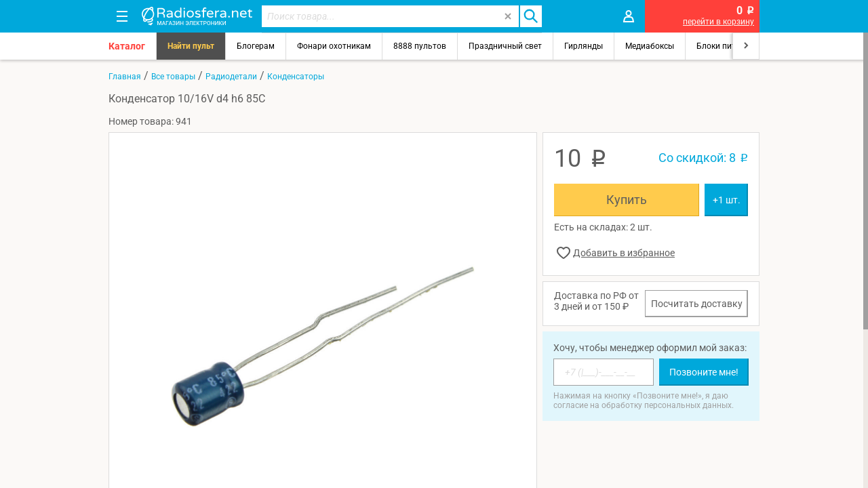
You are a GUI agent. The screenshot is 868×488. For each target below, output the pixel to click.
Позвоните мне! (704, 372)
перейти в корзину (718, 22)
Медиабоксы (650, 46)
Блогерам (256, 46)
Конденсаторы (296, 77)
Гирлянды (584, 46)
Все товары (173, 77)
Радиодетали (231, 77)
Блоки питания (726, 46)
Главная (125, 77)
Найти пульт (191, 46)
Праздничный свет (505, 46)
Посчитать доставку (697, 304)
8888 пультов (420, 46)
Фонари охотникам (334, 46)
